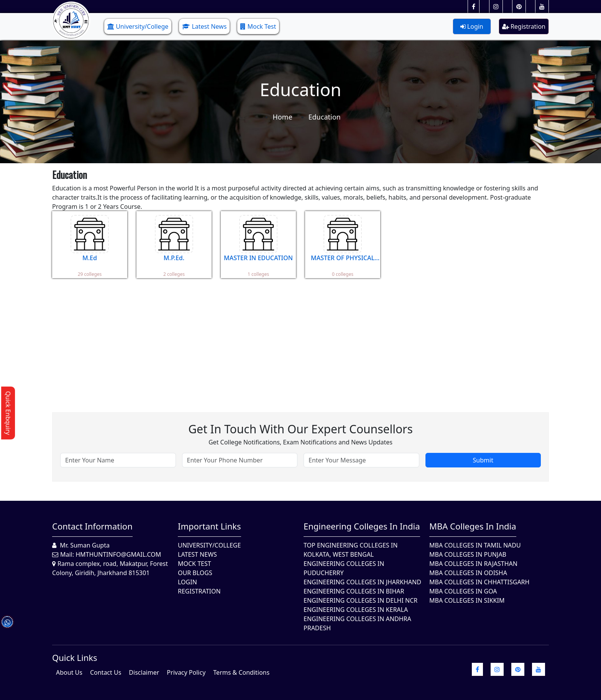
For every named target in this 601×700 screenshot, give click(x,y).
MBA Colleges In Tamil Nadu (475, 545)
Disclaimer (144, 672)
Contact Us (106, 672)
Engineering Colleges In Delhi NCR (360, 600)
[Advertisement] (282, 339)
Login (472, 26)
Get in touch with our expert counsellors (300, 429)
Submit (483, 460)
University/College (138, 26)
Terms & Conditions (241, 672)
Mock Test (258, 26)
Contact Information (92, 526)
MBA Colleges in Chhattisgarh (479, 582)
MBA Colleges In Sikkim (467, 600)
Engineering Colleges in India (362, 526)
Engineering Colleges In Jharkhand (362, 582)
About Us (69, 672)
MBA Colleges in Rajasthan (473, 564)
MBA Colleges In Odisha (468, 573)
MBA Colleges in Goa (463, 591)
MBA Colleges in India (473, 526)
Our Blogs (195, 573)
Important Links (209, 526)
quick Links (75, 657)
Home (282, 117)
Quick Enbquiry (8, 413)
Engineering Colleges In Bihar (354, 591)
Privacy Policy (186, 672)
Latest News (204, 26)
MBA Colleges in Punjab (468, 554)
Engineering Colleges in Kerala (356, 610)
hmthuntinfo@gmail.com (118, 554)
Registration (524, 26)
